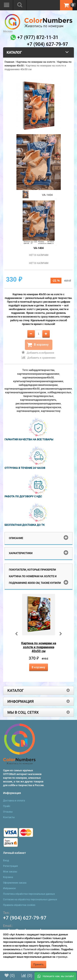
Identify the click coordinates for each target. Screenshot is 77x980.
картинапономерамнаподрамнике (38, 374)
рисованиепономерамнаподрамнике (38, 403)
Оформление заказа (15, 883)
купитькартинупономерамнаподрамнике (38, 381)
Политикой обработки (36, 949)
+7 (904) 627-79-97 (25, 918)
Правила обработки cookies (19, 905)
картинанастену (51, 411)
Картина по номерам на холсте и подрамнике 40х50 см (39, 647)
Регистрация (10, 866)
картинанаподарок (28, 411)
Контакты (9, 817)
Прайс (7, 806)
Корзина (8, 877)
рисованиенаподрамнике (56, 389)
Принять (38, 964)
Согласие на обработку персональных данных (30, 899)
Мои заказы (10, 872)
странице (62, 957)
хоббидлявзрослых (59, 392)
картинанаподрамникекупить (38, 400)
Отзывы (8, 812)
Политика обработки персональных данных (29, 894)
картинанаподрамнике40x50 (22, 389)
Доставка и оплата (14, 801)
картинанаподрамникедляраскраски (38, 407)
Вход (6, 860)
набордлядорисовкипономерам (38, 385)
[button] (55, 976)
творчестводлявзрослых (38, 396)
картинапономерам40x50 (38, 377)
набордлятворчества (42, 370)
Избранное (9, 888)
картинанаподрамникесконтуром (26, 392)
